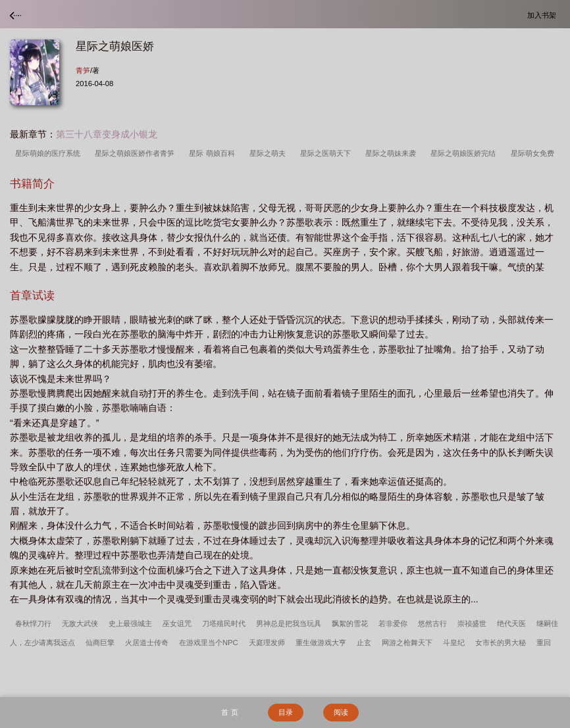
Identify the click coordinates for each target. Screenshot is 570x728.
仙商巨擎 (100, 643)
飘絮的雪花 (350, 623)
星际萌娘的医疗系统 (50, 153)
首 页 (229, 712)
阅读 (341, 712)
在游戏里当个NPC (209, 643)
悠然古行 (432, 623)
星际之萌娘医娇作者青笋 (137, 153)
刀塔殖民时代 (224, 623)
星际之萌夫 (270, 153)
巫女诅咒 (177, 623)
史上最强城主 (130, 623)
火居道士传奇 (147, 643)
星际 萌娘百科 (214, 153)
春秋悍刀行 (33, 623)
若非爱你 (393, 623)
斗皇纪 (454, 643)
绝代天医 (511, 623)
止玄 (364, 643)
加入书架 (544, 15)
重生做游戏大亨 (321, 643)
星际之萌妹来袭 (393, 153)
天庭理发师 (267, 643)
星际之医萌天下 (327, 153)
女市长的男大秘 (501, 643)
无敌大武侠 (80, 623)
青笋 (83, 70)
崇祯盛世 (472, 623)
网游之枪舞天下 (407, 643)
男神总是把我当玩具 (289, 623)
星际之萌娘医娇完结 (465, 153)
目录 (286, 712)
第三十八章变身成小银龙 (107, 134)
